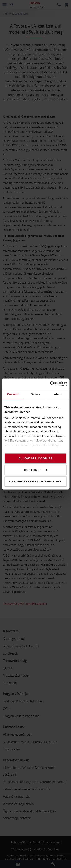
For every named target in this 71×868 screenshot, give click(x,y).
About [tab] (58, 394)
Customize (36, 470)
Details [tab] (36, 394)
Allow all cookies (35, 458)
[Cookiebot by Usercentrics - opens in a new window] (51, 384)
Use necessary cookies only (36, 481)
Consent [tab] (13, 394)
